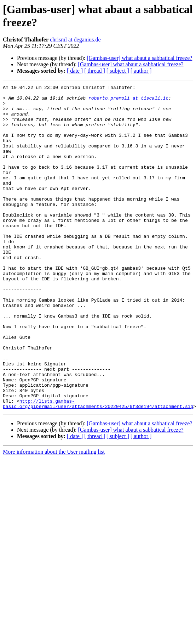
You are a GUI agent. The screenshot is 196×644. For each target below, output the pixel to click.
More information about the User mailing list (54, 517)
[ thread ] (95, 71)
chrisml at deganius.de (75, 40)
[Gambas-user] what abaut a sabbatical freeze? (139, 58)
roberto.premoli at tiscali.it (128, 101)
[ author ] (141, 71)
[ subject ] (118, 71)
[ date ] (75, 71)
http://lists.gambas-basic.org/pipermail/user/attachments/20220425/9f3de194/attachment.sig (98, 468)
